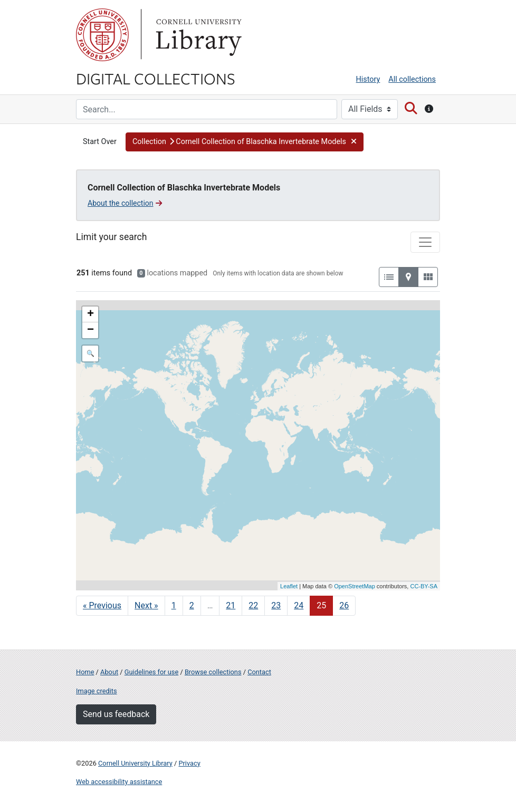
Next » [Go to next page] (146, 605)
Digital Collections (156, 78)
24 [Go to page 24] (299, 605)
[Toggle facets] (425, 242)
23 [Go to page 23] (276, 605)
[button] (245, 142)
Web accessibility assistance (119, 782)
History (368, 79)
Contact (259, 672)
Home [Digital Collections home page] (85, 672)
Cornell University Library (135, 763)
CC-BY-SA (424, 586)
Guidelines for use (151, 672)
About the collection (125, 203)
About (109, 672)
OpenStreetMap (355, 586)
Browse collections (213, 672)
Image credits (97, 691)
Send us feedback (116, 714)
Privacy (189, 763)
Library (197, 35)
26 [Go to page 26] (344, 605)
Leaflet (289, 586)
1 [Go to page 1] (174, 605)
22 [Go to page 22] (253, 605)
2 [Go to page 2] (192, 605)
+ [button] (90, 314)
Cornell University (102, 35)
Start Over (100, 142)
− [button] (90, 330)
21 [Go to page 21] (231, 605)
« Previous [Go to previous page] (102, 605)
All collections (412, 79)
